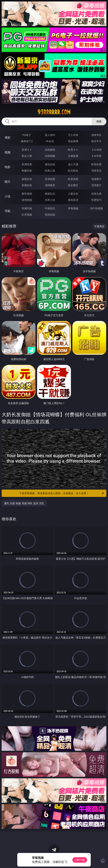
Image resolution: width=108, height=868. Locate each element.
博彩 (8, 138)
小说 (8, 196)
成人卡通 (73, 164)
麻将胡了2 (27, 141)
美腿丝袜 (27, 185)
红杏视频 (27, 215)
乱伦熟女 (73, 170)
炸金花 (50, 141)
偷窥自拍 (27, 179)
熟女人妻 (27, 156)
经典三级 (50, 170)
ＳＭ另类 (96, 156)
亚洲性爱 (27, 164)
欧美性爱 (96, 164)
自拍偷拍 (50, 150)
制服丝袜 (27, 170)
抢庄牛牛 (96, 141)
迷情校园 (27, 200)
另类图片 (96, 185)
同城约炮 (27, 208)
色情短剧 (50, 215)
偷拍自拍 (50, 164)
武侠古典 (96, 194)
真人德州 (50, 135)
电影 (8, 167)
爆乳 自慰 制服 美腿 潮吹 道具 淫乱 (24, 503)
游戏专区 (96, 135)
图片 (8, 182)
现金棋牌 (73, 141)
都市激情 (27, 194)
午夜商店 (50, 208)
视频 (8, 152)
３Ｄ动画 (96, 150)
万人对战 (73, 135)
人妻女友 (73, 194)
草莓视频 (73, 208)
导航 (8, 211)
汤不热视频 (96, 208)
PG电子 (27, 135)
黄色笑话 (73, 200)
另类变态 (96, 170)
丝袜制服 (50, 156)
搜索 (99, 121)
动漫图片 (96, 179)
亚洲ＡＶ (27, 150)
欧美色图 (73, 179)
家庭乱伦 (50, 194)
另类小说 (50, 200)
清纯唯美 (50, 185)
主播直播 (73, 156)
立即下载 (80, 860)
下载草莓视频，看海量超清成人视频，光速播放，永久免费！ (62, 493)
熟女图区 (73, 185)
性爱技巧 (96, 200)
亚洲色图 (50, 179)
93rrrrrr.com (54, 112)
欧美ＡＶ (73, 150)
